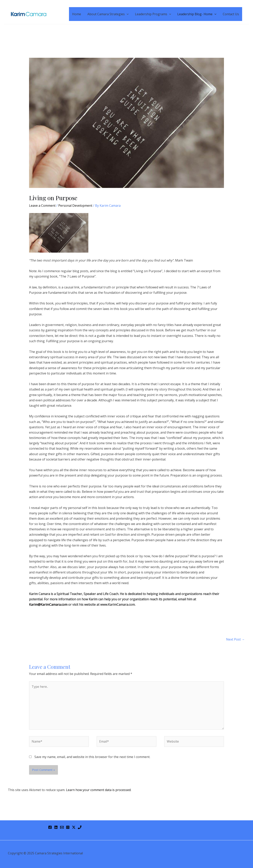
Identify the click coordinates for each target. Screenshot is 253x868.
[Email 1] (62, 827)
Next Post (235, 639)
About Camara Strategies (108, 14)
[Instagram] (68, 827)
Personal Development (75, 206)
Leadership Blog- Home (197, 14)
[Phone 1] (80, 827)
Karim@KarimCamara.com (48, 605)
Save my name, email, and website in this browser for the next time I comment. (92, 757)
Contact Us (231, 14)
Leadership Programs (153, 14)
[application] (127, 14)
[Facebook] (50, 827)
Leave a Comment (42, 206)
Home (77, 14)
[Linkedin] (56, 827)
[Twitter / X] (74, 827)
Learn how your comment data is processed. (99, 790)
